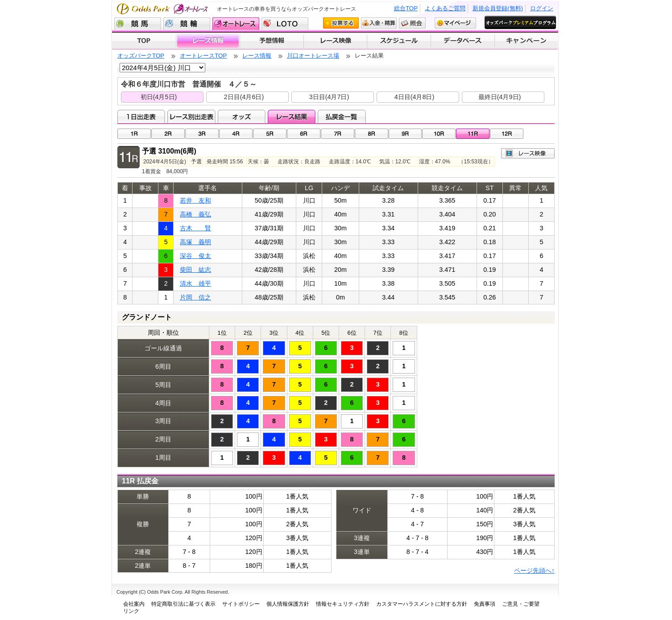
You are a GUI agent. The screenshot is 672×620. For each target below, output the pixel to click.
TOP (144, 41)
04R (236, 134)
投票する (341, 23)
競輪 (187, 24)
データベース (463, 41)
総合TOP (406, 8)
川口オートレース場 (313, 56)
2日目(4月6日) (244, 97)
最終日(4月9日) (500, 97)
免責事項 (485, 604)
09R (405, 134)
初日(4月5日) (159, 97)
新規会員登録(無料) (498, 8)
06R (304, 134)
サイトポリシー (241, 604)
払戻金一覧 (342, 117)
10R (439, 134)
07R (338, 134)
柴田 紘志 (195, 270)
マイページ (455, 23)
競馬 (138, 24)
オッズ (242, 117)
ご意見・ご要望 (521, 604)
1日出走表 (141, 117)
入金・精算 (379, 23)
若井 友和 (195, 200)
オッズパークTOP (141, 56)
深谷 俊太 (195, 256)
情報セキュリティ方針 (343, 604)
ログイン (542, 8)
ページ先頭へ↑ (534, 570)
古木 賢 (195, 228)
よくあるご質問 (445, 8)
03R (202, 134)
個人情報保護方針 (288, 604)
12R (507, 134)
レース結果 (292, 117)
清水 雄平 (195, 283)
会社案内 (134, 604)
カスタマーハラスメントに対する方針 (422, 604)
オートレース (236, 24)
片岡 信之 (195, 297)
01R (134, 134)
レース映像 (335, 41)
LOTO (285, 24)
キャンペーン (527, 41)
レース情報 (208, 41)
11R (473, 134)
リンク (131, 611)
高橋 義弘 (195, 214)
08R (371, 134)
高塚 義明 (195, 242)
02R (168, 134)
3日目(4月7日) (329, 97)
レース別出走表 (191, 117)
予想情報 (272, 41)
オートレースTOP (203, 56)
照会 (412, 23)
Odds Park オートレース (163, 9)
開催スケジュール (399, 41)
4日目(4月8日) (415, 97)
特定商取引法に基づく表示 (183, 604)
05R (270, 134)
